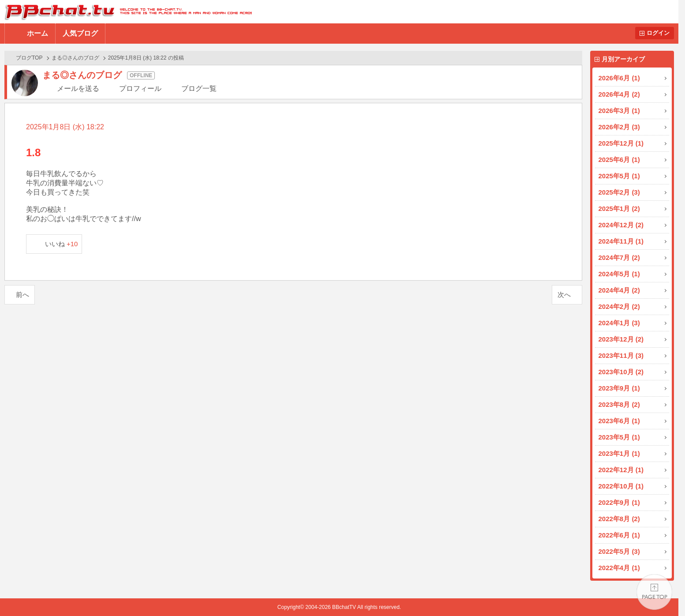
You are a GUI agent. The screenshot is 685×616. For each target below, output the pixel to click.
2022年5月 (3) (619, 551)
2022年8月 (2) (619, 519)
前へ (22, 295)
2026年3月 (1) (619, 111)
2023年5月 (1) (619, 437)
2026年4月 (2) (619, 94)
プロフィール (140, 88)
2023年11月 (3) (621, 355)
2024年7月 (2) (619, 257)
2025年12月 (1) (621, 143)
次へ (564, 295)
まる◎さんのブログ (75, 58)
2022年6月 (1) (619, 535)
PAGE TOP (654, 592)
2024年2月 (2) (619, 306)
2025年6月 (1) (619, 160)
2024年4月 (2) (619, 290)
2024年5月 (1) (619, 274)
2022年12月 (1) (621, 470)
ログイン (658, 33)
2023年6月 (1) (619, 421)
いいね (62, 244)
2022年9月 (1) (619, 502)
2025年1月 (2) (619, 208)
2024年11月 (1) (621, 241)
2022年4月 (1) (619, 568)
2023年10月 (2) (621, 372)
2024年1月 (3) (619, 323)
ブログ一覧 (199, 88)
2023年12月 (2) (621, 339)
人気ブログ (80, 33)
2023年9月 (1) (619, 388)
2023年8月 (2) (619, 404)
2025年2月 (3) (619, 192)
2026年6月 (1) (619, 78)
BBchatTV (126, 12)
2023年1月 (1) (619, 453)
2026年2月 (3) (619, 127)
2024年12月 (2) (621, 225)
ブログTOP (29, 58)
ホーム (37, 33)
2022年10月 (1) (621, 486)
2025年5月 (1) (619, 176)
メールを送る (78, 88)
